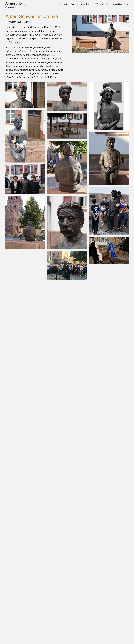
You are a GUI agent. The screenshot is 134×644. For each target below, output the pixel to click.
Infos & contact (121, 4)
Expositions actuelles (82, 4)
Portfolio (64, 4)
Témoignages (103, 4)
